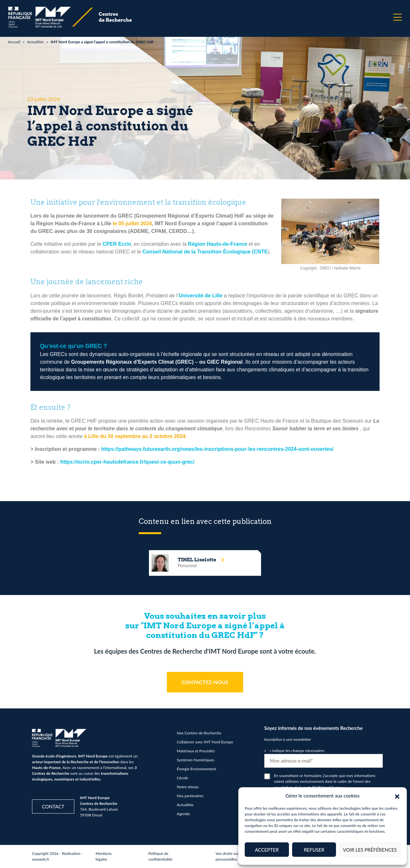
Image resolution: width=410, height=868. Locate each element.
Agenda (183, 814)
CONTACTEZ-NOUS (205, 682)
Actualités (35, 42)
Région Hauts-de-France (218, 244)
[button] (397, 796)
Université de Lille (201, 296)
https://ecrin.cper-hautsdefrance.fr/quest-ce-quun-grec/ (127, 462)
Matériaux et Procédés (196, 751)
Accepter (267, 850)
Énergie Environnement (197, 769)
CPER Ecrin (117, 244)
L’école (182, 778)
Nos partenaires (190, 796)
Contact (53, 806)
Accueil (14, 42)
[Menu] (398, 17)
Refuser (314, 850)
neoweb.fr (41, 859)
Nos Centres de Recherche (199, 733)
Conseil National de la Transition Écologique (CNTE (205, 252)
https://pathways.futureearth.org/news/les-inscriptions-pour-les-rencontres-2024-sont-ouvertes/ (217, 449)
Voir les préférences (370, 850)
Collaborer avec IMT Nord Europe (205, 742)
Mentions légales (104, 856)
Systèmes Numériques (196, 760)
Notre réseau (188, 787)
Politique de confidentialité (160, 856)
